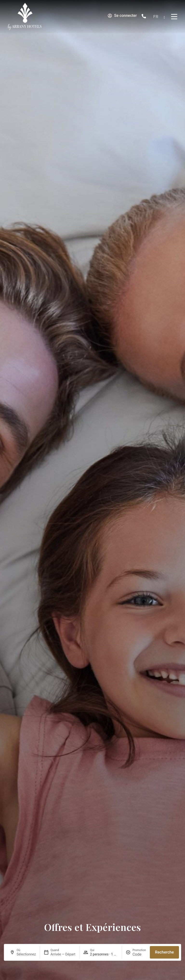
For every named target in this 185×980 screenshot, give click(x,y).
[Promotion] (139, 954)
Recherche (164, 952)
